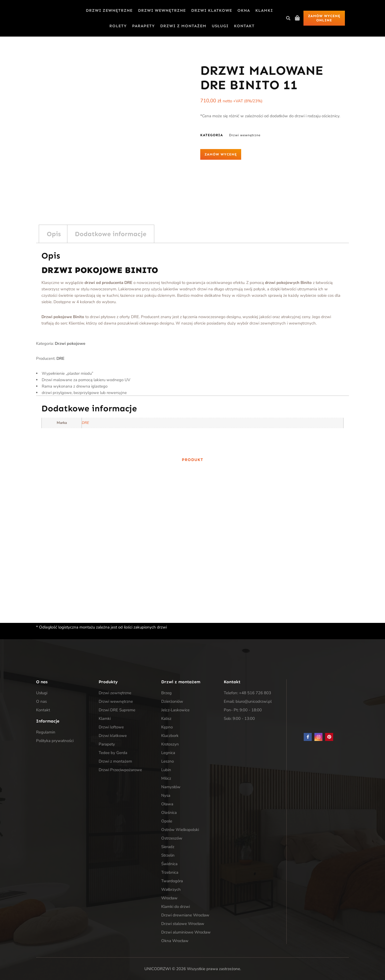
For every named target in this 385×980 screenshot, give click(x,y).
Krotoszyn (170, 744)
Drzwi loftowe (111, 727)
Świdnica (169, 864)
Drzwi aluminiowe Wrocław (186, 932)
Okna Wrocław (175, 941)
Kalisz (166, 719)
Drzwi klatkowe (212, 10)
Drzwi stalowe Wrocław (183, 924)
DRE (85, 423)
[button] (288, 18)
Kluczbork (170, 736)
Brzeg (166, 693)
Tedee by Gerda (113, 753)
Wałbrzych (171, 889)
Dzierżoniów (172, 701)
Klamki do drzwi (176, 907)
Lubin (166, 770)
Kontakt (244, 26)
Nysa (166, 795)
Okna (244, 10)
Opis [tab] (54, 234)
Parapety (143, 26)
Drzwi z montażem (183, 26)
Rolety (118, 26)
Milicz (166, 778)
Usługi (220, 26)
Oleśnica (169, 813)
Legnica (168, 753)
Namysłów (171, 787)
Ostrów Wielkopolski (180, 830)
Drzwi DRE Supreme (117, 710)
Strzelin (168, 855)
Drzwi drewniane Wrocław (185, 915)
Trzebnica (170, 872)
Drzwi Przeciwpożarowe (120, 770)
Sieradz (168, 847)
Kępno (167, 727)
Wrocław (169, 898)
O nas (41, 701)
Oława (167, 804)
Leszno (168, 761)
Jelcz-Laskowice (175, 710)
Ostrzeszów (172, 838)
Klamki (264, 10)
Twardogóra (172, 881)
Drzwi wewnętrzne (162, 10)
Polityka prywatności (55, 741)
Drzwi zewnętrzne (109, 10)
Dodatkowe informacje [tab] (111, 234)
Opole (167, 821)
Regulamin (46, 732)
